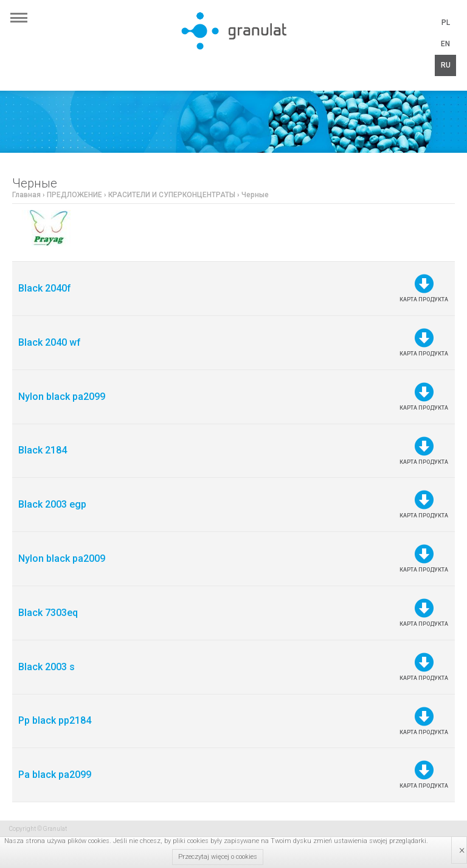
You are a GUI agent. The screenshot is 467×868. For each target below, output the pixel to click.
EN (445, 44)
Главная (26, 195)
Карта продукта (424, 288)
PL (446, 23)
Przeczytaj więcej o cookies (218, 857)
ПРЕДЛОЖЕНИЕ (74, 195)
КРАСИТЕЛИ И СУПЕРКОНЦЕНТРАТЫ (172, 195)
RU (446, 65)
